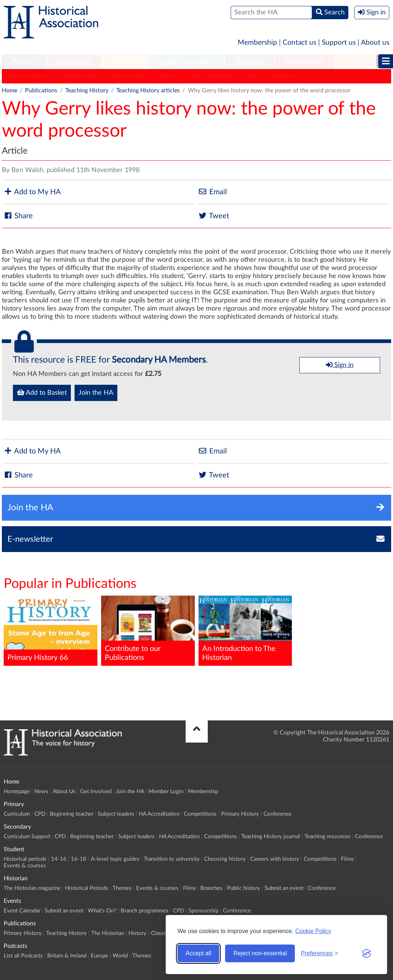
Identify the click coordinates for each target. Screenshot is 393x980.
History (168, 76)
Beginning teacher (72, 814)
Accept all (198, 953)
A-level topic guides (115, 859)
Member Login (166, 791)
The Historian (129, 76)
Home (10, 90)
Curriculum (17, 814)
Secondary (74, 61)
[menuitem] (24, 62)
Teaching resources (327, 837)
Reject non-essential (260, 953)
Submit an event (284, 888)
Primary (24, 61)
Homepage (17, 791)
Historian (249, 61)
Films (347, 859)
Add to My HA (32, 192)
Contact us (299, 43)
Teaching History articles (148, 90)
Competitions (200, 814)
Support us (339, 43)
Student (125, 61)
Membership (257, 43)
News (41, 791)
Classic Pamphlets (212, 76)
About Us (64, 791)
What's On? (102, 911)
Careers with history (275, 859)
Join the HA (96, 393)
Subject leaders (116, 814)
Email (213, 192)
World (120, 956)
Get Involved (96, 791)
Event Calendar (22, 911)
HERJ (253, 76)
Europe (99, 956)
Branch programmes (145, 911)
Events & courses (25, 866)
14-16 (59, 859)
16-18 (79, 859)
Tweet (214, 216)
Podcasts (359, 61)
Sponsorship (204, 911)
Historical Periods (87, 888)
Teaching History (79, 76)
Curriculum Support (27, 837)
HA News (283, 76)
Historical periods (25, 859)
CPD (40, 814)
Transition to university (172, 859)
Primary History (26, 76)
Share (18, 216)
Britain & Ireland (67, 956)
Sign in (340, 365)
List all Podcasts (23, 956)
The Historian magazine (32, 888)
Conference (277, 814)
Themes (122, 888)
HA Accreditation (159, 814)
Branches (211, 888)
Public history (244, 888)
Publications (305, 61)
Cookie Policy (313, 931)
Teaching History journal (271, 837)
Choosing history (225, 859)
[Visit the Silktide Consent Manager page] (366, 953)
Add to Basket (42, 393)
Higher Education (186, 61)
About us (375, 43)
